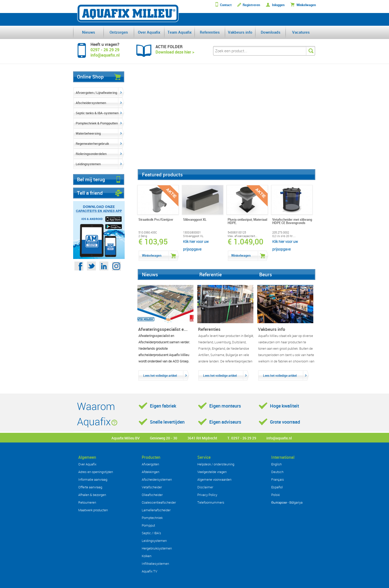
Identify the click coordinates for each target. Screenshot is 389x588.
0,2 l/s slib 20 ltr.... (284, 236)
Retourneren (87, 502)
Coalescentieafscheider (159, 502)
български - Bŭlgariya (287, 502)
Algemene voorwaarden (214, 479)
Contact (226, 5)
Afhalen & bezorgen (92, 495)
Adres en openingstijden (96, 472)
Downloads (271, 32)
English (276, 464)
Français (278, 479)
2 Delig (143, 236)
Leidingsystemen (88, 164)
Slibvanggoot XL (193, 236)
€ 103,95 (153, 242)
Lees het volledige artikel (160, 375)
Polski (276, 495)
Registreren (251, 5)
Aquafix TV (150, 571)
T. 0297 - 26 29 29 (242, 438)
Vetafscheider (152, 487)
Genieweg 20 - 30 (164, 438)
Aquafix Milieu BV (126, 438)
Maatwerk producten (93, 510)
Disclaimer (205, 487)
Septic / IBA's (151, 533)
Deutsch (277, 472)
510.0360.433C (148, 232)
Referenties (210, 32)
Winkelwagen (306, 5)
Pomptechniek (152, 518)
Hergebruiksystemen (157, 548)
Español (277, 487)
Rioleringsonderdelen (91, 154)
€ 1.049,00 (245, 242)
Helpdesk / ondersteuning (216, 464)
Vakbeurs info (240, 32)
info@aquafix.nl (279, 438)
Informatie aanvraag (93, 479)
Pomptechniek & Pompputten (97, 123)
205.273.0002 (281, 232)
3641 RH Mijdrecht (202, 438)
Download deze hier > (175, 52)
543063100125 (237, 232)
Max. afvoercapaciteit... (243, 236)
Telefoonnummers (211, 502)
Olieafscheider (152, 495)
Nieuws (89, 32)
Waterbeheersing (88, 133)
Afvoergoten (150, 464)
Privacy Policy (207, 495)
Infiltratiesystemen (155, 564)
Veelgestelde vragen (212, 472)
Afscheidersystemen (91, 103)
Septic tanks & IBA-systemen (97, 113)
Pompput (148, 525)
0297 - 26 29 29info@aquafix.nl (105, 52)
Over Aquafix (149, 32)
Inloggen (278, 5)
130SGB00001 (192, 232)
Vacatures (301, 32)
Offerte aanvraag (90, 487)
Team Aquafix (180, 32)
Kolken (147, 556)
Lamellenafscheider (156, 510)
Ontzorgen (119, 32)
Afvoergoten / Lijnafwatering (96, 93)
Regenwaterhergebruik (92, 143)
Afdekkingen (151, 472)
